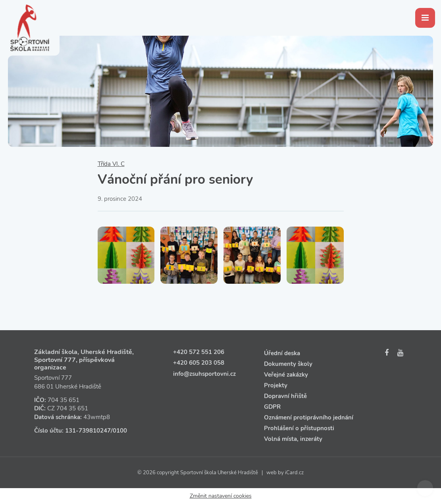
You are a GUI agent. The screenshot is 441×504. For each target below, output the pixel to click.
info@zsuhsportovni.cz (204, 374)
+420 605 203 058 (199, 363)
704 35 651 (64, 400)
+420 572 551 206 (199, 352)
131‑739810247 (88, 431)
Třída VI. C (111, 164)
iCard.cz (294, 473)
